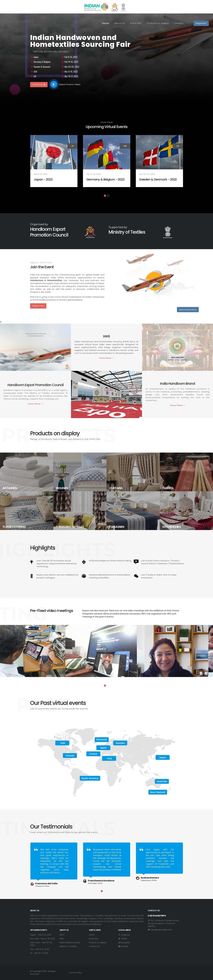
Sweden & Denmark (41, 67)
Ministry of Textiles (68, 946)
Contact (179, 23)
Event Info (136, 23)
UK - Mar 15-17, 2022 (39, 953)
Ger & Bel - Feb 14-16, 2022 (43, 939)
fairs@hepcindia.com (160, 930)
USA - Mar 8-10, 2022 (40, 949)
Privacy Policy (76, 973)
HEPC (62, 935)
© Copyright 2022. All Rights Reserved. (43, 973)
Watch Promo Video (65, 84)
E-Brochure (39, 85)
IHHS (62, 939)
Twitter (123, 939)
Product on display (98, 943)
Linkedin (123, 946)
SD (178, 146)
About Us (120, 23)
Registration (201, 23)
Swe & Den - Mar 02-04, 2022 (41, 944)
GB (125, 146)
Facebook (124, 935)
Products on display (158, 23)
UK (34, 76)
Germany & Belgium (41, 62)
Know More (106, 358)
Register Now (38, 306)
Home (105, 23)
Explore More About (188, 310)
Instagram (124, 943)
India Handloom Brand (70, 943)
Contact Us (94, 946)
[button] (105, 196)
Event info (94, 939)
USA (34, 71)
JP (72, 146)
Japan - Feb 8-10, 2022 (41, 935)
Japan (35, 57)
